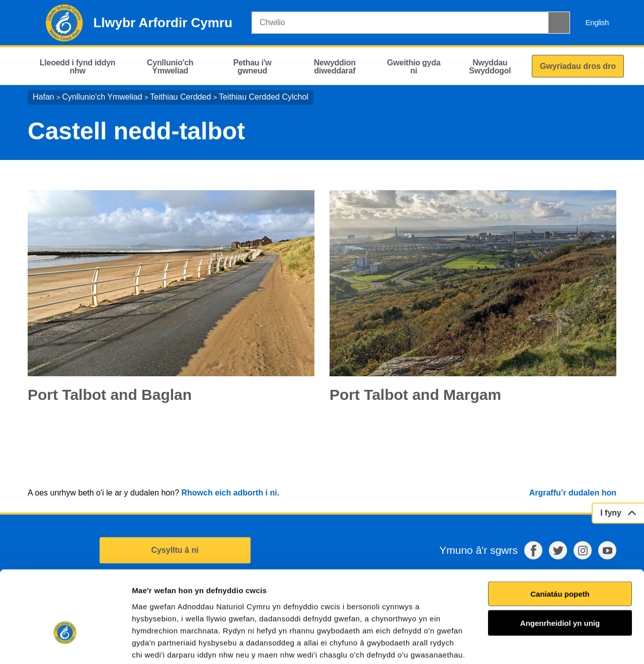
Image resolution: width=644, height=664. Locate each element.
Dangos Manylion (573, 644)
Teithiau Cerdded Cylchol (264, 97)
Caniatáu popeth (560, 531)
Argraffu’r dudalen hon (573, 493)
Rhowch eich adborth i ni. (230, 493)
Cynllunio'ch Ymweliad (102, 97)
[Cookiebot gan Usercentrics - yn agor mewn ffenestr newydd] (65, 644)
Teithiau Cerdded (180, 97)
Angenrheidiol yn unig (560, 560)
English (597, 22)
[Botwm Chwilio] (559, 23)
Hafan (44, 97)
